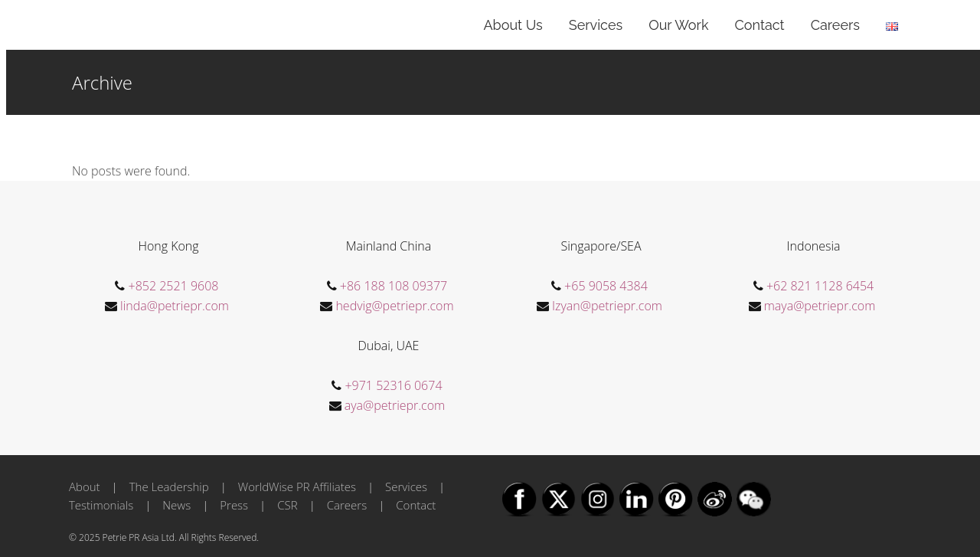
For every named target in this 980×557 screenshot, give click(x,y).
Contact (416, 505)
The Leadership (169, 487)
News (176, 505)
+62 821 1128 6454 (820, 286)
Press (234, 505)
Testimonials (101, 505)
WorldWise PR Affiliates (297, 487)
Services (406, 487)
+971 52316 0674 (393, 385)
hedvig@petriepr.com (394, 306)
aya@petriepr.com (395, 405)
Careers (347, 505)
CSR (287, 505)
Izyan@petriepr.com (607, 306)
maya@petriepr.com (820, 306)
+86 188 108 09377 (394, 286)
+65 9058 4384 (606, 286)
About (85, 487)
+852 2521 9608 (174, 286)
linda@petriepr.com (175, 306)
